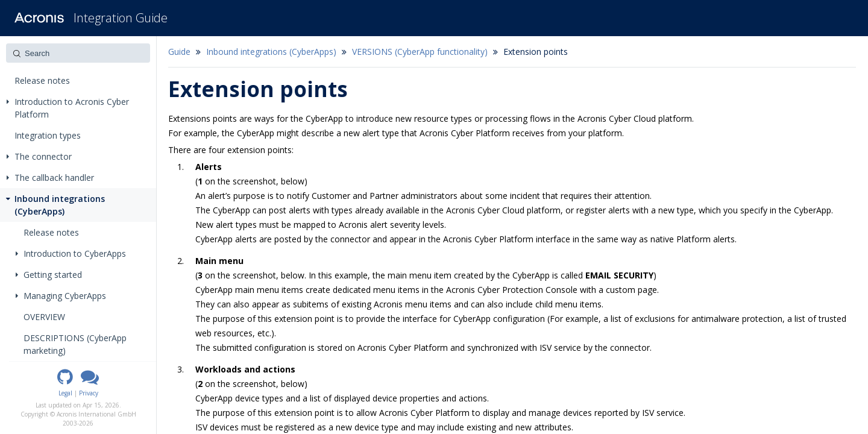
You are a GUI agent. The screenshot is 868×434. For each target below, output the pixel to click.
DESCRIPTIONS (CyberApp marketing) (75, 344)
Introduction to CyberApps (71, 253)
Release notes (42, 80)
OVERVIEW (44, 317)
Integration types (48, 135)
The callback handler (50, 178)
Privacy (89, 393)
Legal (65, 393)
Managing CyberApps (61, 296)
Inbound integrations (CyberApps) (55, 205)
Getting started (49, 275)
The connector (39, 156)
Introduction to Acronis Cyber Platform (68, 108)
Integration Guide (121, 18)
